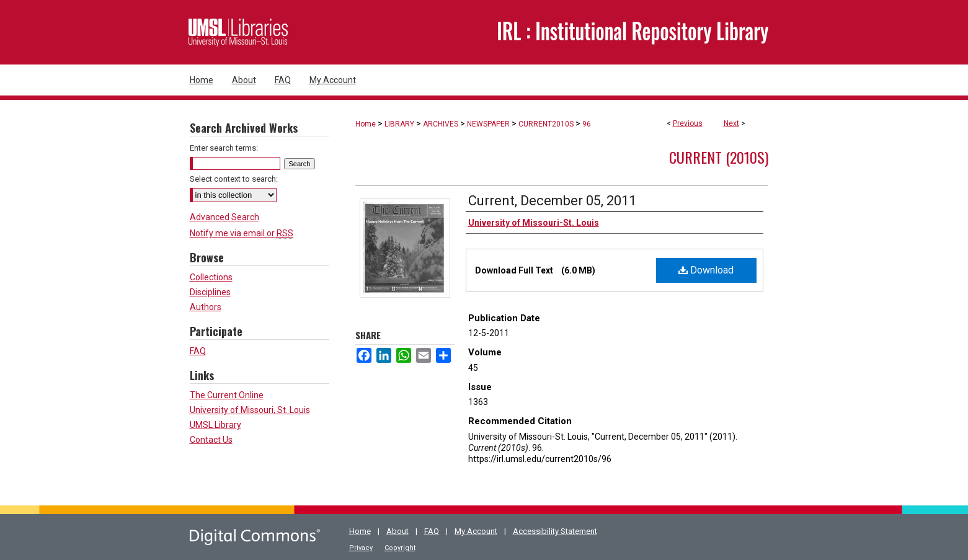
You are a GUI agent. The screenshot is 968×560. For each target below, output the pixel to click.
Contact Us (211, 440)
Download (706, 270)
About (397, 531)
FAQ (198, 351)
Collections (211, 277)
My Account (476, 531)
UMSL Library (215, 425)
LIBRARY (399, 124)
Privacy (361, 548)
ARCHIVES (441, 124)
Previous (688, 123)
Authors (206, 307)
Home (366, 124)
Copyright (400, 548)
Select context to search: (234, 179)
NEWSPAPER (488, 124)
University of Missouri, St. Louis (250, 410)
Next (731, 123)
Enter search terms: (224, 148)
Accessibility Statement (555, 531)
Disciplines (210, 292)
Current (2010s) (719, 157)
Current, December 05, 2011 (552, 201)
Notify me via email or (242, 233)
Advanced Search (224, 217)
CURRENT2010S (546, 124)
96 (587, 124)
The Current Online (227, 395)
